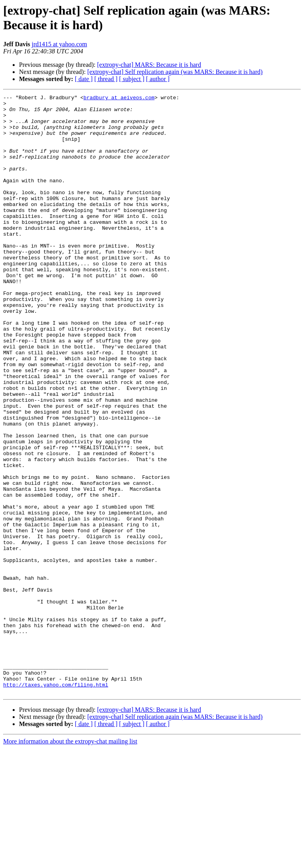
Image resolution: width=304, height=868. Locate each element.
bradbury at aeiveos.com (119, 98)
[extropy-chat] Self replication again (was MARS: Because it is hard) (175, 72)
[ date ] (84, 79)
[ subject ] (132, 79)
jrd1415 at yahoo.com (59, 44)
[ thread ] (106, 79)
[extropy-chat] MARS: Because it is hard (149, 65)
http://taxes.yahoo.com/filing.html (56, 803)
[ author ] (158, 79)
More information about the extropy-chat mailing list (70, 861)
